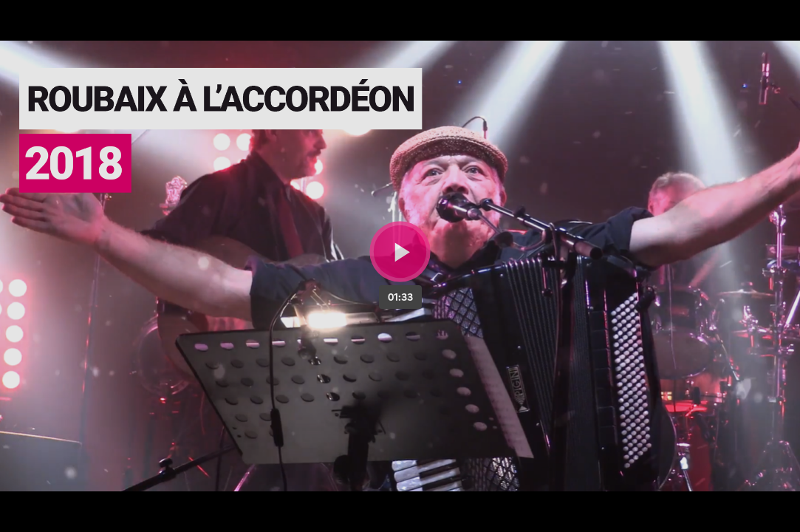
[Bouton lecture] (400, 252)
